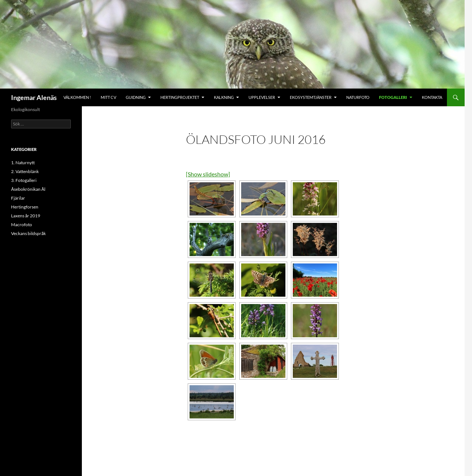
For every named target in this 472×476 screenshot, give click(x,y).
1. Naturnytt (23, 163)
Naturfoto (358, 97)
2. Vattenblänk (25, 171)
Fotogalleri (393, 97)
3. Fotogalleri (24, 180)
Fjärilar (18, 198)
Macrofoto (22, 225)
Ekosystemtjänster (311, 97)
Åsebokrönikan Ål (28, 189)
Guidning (136, 97)
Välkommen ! (77, 97)
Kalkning (224, 97)
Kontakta (432, 97)
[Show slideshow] (208, 174)
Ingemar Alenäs (34, 97)
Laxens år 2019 (26, 216)
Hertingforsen (25, 207)
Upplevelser (262, 97)
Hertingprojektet (180, 97)
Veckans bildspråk (28, 233)
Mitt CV (108, 97)
